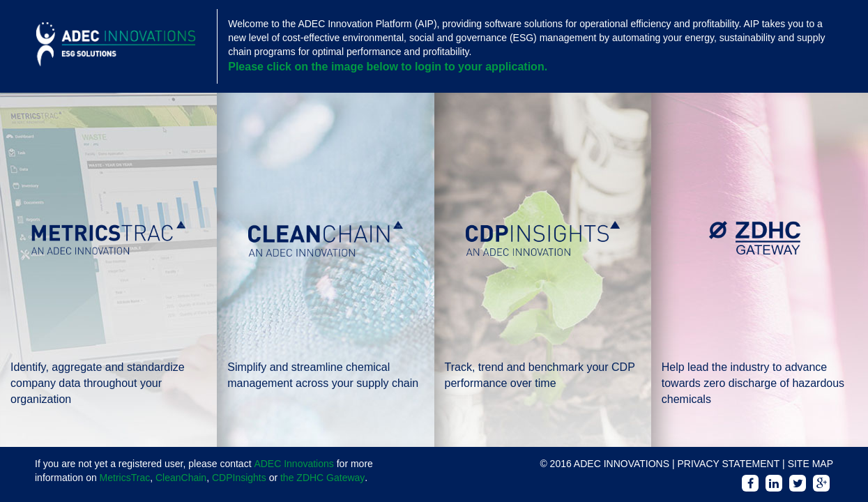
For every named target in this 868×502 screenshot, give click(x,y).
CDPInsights (239, 478)
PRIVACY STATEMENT (728, 464)
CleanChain (181, 478)
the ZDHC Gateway (322, 478)
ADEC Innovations (294, 464)
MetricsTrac (125, 478)
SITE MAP (810, 464)
